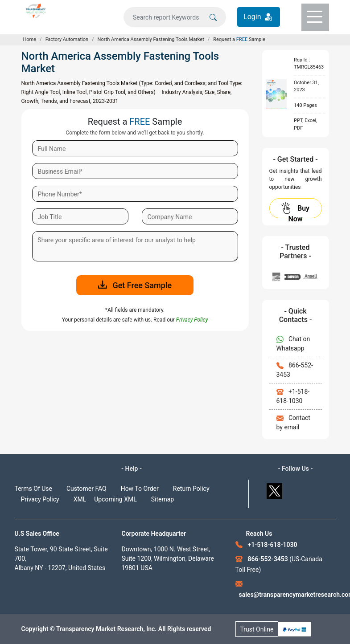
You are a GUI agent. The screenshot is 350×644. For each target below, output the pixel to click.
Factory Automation (67, 39)
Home (30, 39)
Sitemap (163, 499)
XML (80, 499)
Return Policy (191, 489)
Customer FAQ (86, 489)
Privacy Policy (40, 499)
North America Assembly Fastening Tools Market (151, 39)
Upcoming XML (115, 499)
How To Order (140, 489)
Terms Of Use (34, 489)
